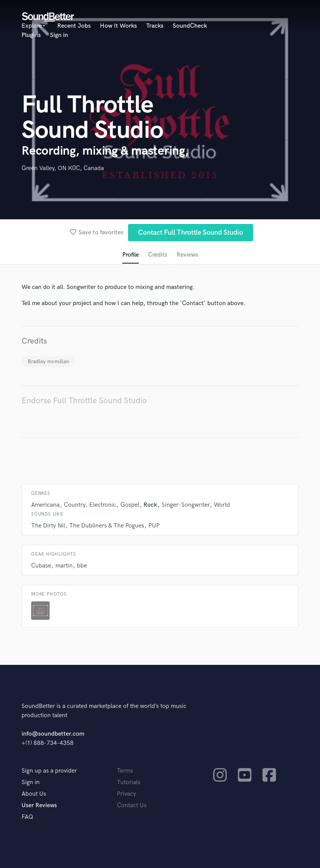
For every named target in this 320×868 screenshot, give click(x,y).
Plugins (31, 35)
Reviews (187, 255)
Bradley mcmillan (48, 361)
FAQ (27, 817)
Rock (150, 505)
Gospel (130, 505)
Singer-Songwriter (186, 505)
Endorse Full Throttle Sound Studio (84, 401)
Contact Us (132, 805)
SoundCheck (190, 26)
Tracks (155, 26)
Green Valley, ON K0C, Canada (63, 168)
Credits (158, 255)
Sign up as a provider (49, 771)
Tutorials (129, 782)
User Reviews (39, 805)
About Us (34, 794)
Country (74, 505)
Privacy (127, 794)
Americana (45, 505)
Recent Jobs (74, 26)
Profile (131, 255)
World (222, 505)
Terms (125, 771)
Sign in (59, 35)
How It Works (118, 26)
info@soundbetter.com (53, 734)
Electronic (103, 505)
